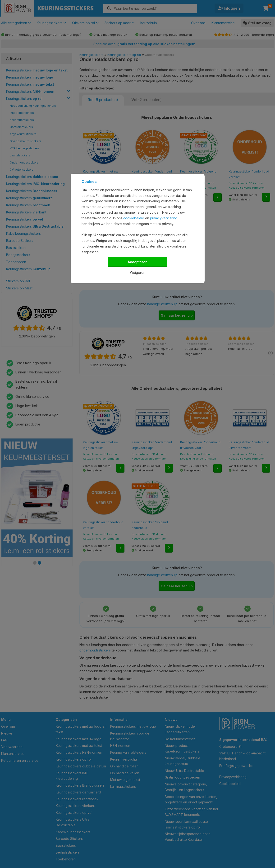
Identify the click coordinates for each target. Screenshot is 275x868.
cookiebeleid (134, 218)
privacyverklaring (164, 218)
